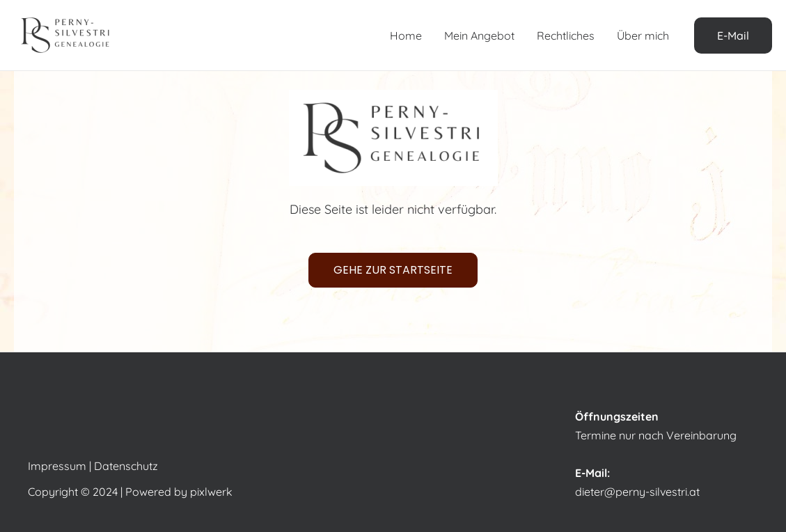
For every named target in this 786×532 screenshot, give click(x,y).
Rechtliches (566, 36)
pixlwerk (211, 492)
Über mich (643, 36)
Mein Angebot (479, 36)
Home (406, 36)
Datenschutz (126, 466)
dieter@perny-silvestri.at (637, 492)
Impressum (57, 466)
